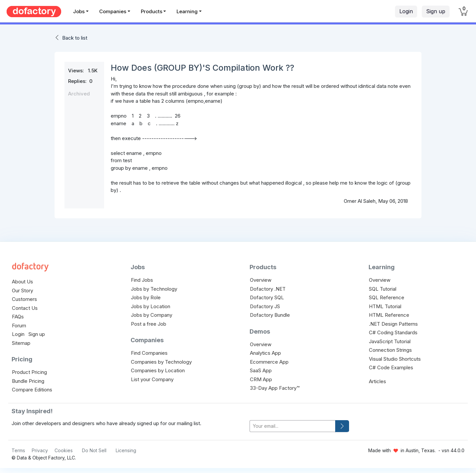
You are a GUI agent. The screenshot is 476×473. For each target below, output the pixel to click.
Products (152, 11)
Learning (187, 11)
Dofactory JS (265, 306)
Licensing (126, 450)
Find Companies (149, 353)
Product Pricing (29, 372)
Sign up (436, 11)
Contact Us (25, 308)
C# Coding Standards (393, 332)
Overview (261, 280)
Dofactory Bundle (270, 315)
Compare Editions (32, 390)
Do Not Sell (94, 450)
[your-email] (293, 426)
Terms (18, 450)
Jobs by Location (151, 306)
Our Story (22, 291)
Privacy (40, 450)
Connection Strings (390, 350)
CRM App (261, 379)
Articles (377, 381)
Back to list (75, 38)
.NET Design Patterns (393, 324)
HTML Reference (389, 315)
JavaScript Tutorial (390, 341)
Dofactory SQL (267, 297)
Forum (19, 326)
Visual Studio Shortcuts (395, 359)
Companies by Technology (161, 362)
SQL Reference (387, 297)
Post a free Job (149, 324)
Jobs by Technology (154, 289)
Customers (24, 299)
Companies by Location (158, 370)
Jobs (79, 11)
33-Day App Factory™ (275, 388)
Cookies (64, 450)
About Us (22, 282)
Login (406, 11)
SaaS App (261, 370)
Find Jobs (142, 280)
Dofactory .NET (268, 289)
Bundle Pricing (28, 381)
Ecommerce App (269, 362)
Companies (113, 11)
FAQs (18, 317)
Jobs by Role (146, 297)
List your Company (152, 379)
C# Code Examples (391, 367)
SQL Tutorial (383, 289)
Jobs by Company (152, 315)
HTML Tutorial (385, 306)
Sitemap (21, 343)
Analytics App (265, 353)
